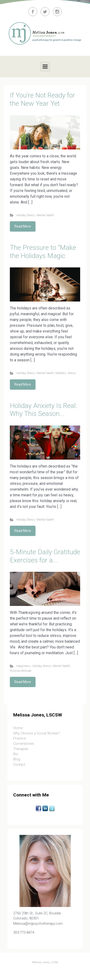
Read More (23, 226)
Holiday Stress (26, 215)
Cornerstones (24, 744)
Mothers (61, 373)
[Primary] (45, 67)
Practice (19, 738)
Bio (16, 754)
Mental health (45, 215)
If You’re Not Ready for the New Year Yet (42, 99)
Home (18, 728)
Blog (17, 759)
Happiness (23, 666)
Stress (72, 373)
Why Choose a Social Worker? (37, 733)
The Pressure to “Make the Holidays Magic (43, 252)
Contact (19, 765)
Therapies (21, 749)
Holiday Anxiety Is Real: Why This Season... (43, 410)
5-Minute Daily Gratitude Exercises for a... (45, 556)
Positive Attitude (21, 671)
